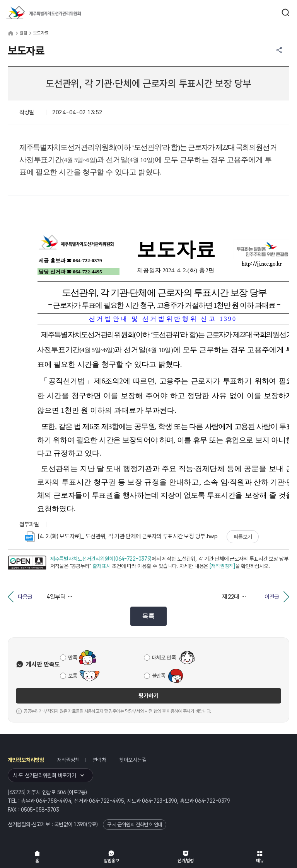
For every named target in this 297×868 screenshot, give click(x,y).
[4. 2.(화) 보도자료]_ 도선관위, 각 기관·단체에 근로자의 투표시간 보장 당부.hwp (121, 537)
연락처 (99, 760)
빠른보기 (243, 537)
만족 (73, 658)
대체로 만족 (164, 658)
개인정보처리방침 (26, 760)
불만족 (159, 676)
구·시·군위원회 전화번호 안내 (135, 825)
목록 (148, 616)
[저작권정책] (222, 566)
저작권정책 (68, 760)
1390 (80, 824)
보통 (73, 676)
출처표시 (102, 566)
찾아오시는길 (133, 760)
